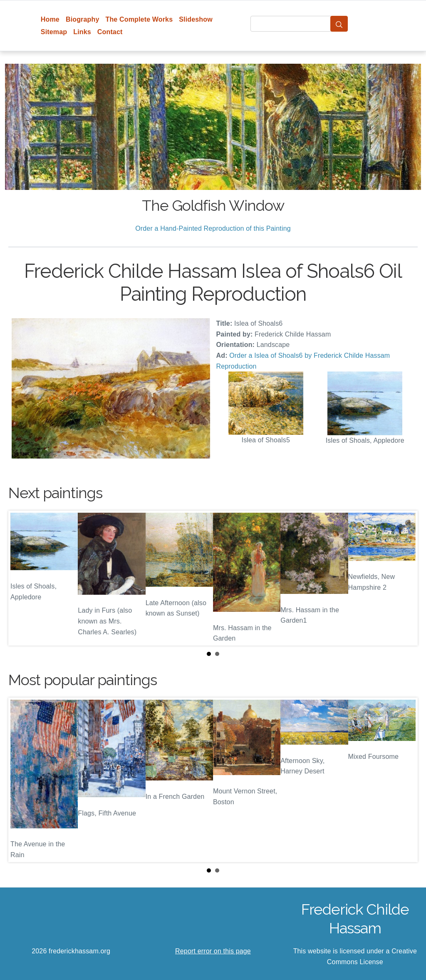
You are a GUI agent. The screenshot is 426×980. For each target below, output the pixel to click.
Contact (110, 32)
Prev (21, 578)
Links (82, 32)
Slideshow (196, 19)
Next (405, 578)
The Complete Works (139, 19)
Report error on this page (213, 951)
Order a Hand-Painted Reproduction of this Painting (213, 228)
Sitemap (54, 32)
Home (50, 19)
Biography (83, 19)
